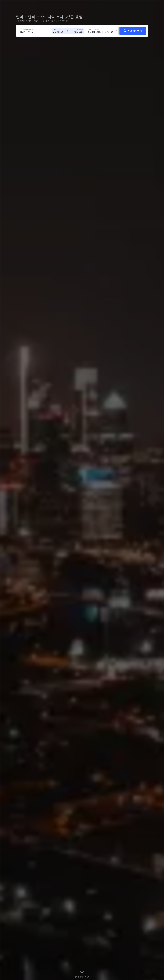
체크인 (56, 30)
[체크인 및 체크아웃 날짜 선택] (60, 31)
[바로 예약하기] (133, 31)
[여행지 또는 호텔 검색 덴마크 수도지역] (35, 31)
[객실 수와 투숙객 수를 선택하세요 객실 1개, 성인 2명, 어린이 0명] (102, 31)
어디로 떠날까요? (26, 30)
